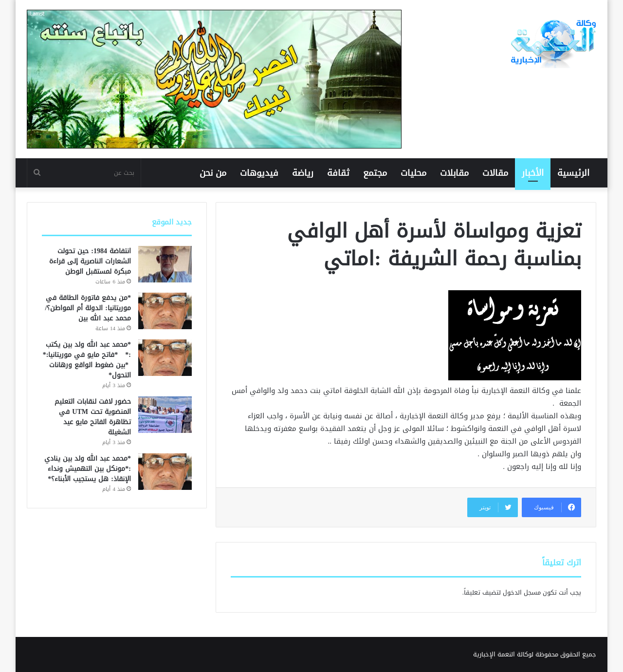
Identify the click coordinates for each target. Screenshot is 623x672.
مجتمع (375, 173)
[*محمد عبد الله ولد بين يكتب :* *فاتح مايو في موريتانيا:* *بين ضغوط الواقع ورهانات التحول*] (165, 358)
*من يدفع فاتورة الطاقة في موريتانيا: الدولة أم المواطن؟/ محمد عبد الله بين (88, 308)
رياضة (303, 173)
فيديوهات (259, 173)
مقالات (495, 173)
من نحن (213, 173)
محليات (413, 173)
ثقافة (338, 173)
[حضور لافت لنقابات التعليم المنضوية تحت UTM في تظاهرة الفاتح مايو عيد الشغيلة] (165, 415)
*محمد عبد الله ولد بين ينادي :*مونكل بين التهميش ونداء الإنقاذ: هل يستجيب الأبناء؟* (88, 469)
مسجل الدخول (522, 592)
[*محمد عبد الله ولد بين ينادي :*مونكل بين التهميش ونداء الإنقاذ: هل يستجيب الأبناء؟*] (165, 472)
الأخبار (533, 173)
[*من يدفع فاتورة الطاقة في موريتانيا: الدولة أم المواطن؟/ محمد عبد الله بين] (165, 311)
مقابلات (454, 173)
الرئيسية (573, 173)
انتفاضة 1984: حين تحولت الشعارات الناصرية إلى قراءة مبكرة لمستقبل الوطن (90, 261)
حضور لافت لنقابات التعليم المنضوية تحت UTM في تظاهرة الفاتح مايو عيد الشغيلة (93, 417)
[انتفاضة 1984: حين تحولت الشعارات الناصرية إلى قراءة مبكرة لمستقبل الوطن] (165, 264)
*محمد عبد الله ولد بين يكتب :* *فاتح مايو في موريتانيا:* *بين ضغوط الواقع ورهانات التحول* (87, 360)
